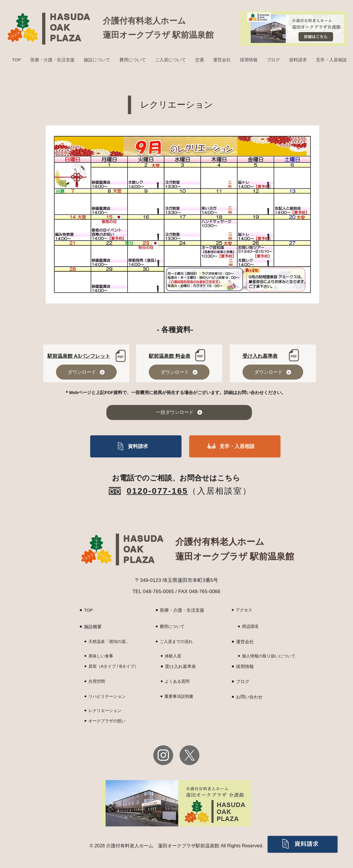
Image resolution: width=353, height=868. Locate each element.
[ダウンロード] (86, 372)
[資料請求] (136, 446)
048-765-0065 (159, 591)
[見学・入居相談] (235, 446)
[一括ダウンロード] (179, 412)
